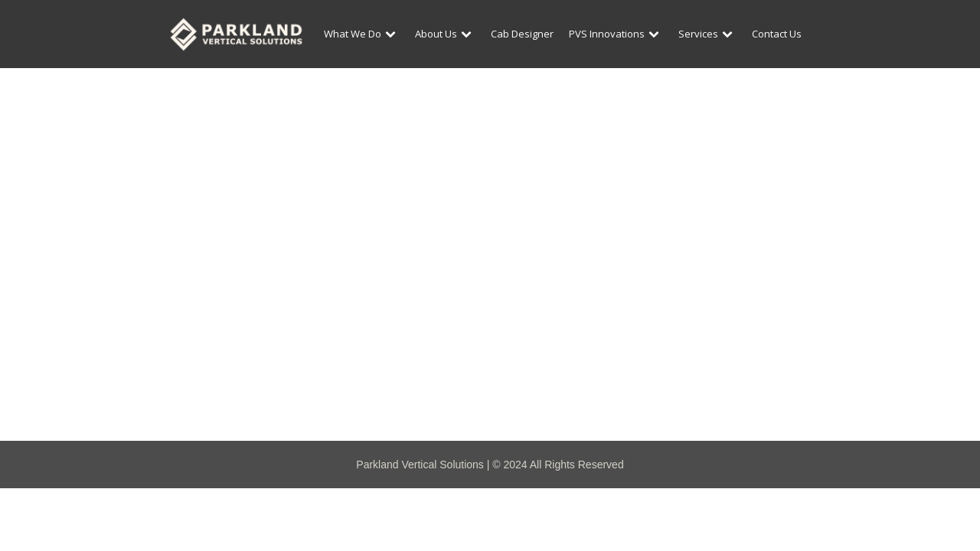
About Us (445, 34)
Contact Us (777, 34)
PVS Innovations (616, 34)
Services (707, 34)
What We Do (362, 34)
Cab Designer (522, 34)
